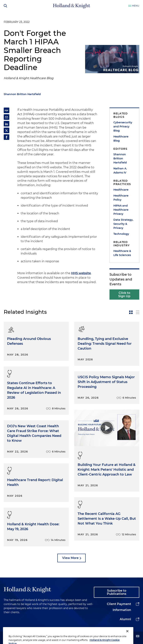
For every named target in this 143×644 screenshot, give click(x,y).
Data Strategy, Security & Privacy (123, 224)
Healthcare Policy (121, 198)
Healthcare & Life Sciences (122, 253)
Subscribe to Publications (117, 592)
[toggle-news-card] (131, 312)
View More (70, 558)
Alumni (125, 619)
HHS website (81, 273)
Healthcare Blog (121, 139)
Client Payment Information (119, 607)
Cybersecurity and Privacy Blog (123, 126)
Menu (136, 6)
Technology (121, 234)
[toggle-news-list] (138, 312)
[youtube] (138, 636)
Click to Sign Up (124, 295)
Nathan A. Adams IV (120, 171)
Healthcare (121, 190)
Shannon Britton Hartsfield (22, 94)
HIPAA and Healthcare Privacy (121, 210)
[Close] (127, 636)
